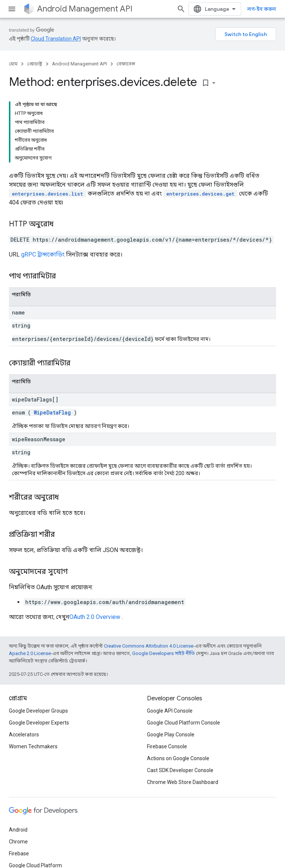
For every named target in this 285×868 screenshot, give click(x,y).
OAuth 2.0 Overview (95, 617)
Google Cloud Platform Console (184, 723)
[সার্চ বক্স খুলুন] (181, 9)
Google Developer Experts (39, 723)
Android (18, 830)
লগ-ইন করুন (262, 9)
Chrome (18, 842)
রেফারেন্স (126, 64)
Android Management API (85, 9)
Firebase (19, 854)
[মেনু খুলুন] (12, 9)
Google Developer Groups (38, 711)
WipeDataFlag (52, 412)
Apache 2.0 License (30, 653)
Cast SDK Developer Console (180, 770)
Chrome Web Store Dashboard (183, 782)
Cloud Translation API (56, 39)
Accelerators (24, 735)
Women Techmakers (33, 746)
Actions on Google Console (178, 758)
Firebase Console (167, 746)
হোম (13, 64)
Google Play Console (171, 735)
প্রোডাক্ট (35, 64)
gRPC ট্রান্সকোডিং (43, 254)
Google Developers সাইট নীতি (163, 653)
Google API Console (170, 711)
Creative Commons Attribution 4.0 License (149, 646)
